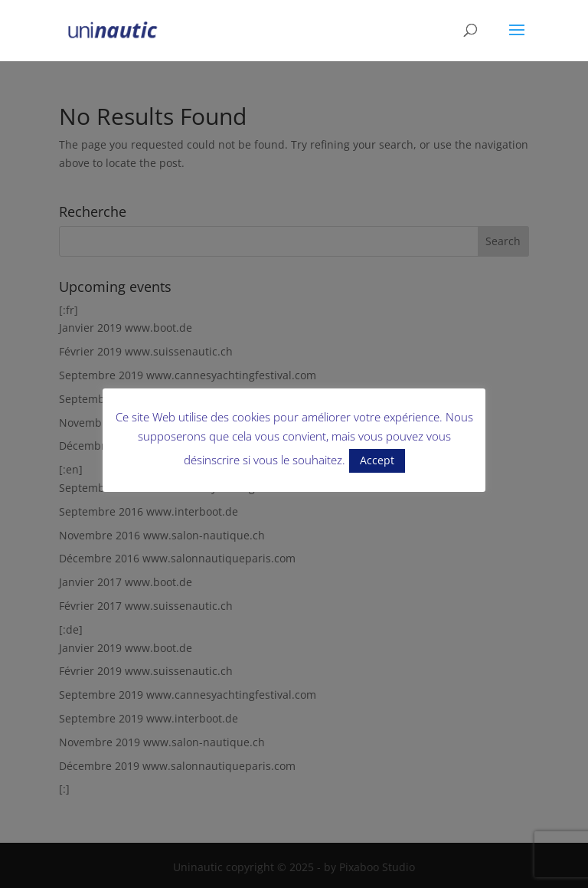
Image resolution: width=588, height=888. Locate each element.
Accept (377, 460)
